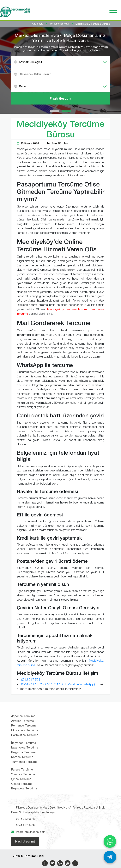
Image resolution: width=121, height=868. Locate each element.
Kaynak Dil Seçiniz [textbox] (31, 62)
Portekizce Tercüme (25, 735)
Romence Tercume (24, 725)
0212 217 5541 (31, 680)
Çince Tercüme (21, 779)
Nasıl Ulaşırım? (25, 841)
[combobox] (61, 62)
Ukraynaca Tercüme (25, 730)
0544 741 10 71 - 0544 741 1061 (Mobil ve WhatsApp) (58, 684)
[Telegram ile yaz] (110, 857)
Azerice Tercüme (23, 721)
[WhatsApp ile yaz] (110, 841)
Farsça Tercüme (22, 769)
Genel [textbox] (23, 86)
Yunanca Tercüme (23, 774)
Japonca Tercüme (23, 716)
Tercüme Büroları (57, 143)
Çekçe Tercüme (22, 784)
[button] (55, 111)
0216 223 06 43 (26, 819)
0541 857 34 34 (26, 825)
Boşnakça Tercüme (24, 788)
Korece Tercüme (22, 757)
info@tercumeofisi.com (31, 832)
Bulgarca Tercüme (23, 752)
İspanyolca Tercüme (25, 747)
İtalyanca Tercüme (24, 743)
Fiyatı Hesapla (60, 98)
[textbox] (65, 74)
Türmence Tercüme (24, 762)
